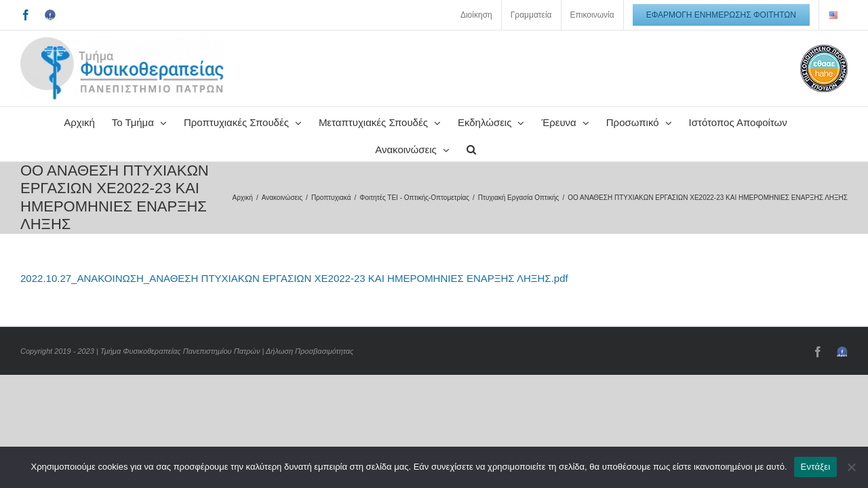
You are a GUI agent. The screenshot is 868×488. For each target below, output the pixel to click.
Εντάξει (816, 467)
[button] (551, 148)
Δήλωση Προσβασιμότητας (310, 351)
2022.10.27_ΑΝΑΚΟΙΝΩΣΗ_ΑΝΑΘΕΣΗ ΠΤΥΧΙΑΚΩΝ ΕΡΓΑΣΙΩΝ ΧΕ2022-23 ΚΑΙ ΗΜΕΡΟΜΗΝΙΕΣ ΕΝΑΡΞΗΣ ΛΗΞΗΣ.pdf (294, 278)
